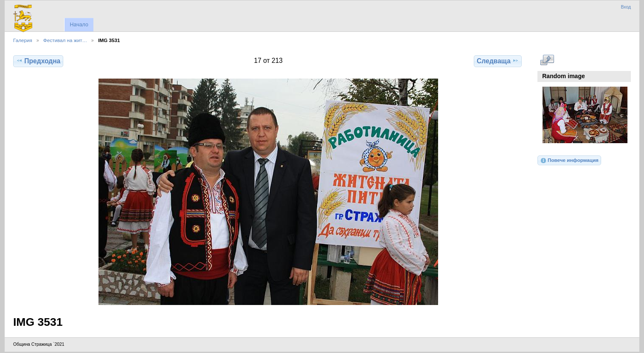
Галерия (23, 40)
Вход (626, 7)
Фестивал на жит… (65, 40)
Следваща (498, 61)
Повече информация (569, 161)
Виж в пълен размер (547, 60)
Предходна (38, 61)
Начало (79, 25)
